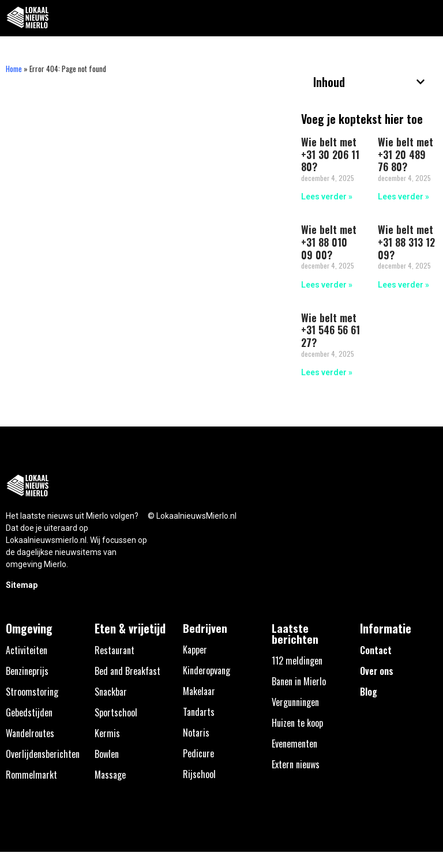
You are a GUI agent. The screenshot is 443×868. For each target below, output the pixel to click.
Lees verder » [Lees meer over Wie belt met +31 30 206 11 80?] (327, 197)
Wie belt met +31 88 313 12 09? (406, 242)
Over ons (377, 671)
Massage (110, 775)
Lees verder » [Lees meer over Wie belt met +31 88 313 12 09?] (403, 285)
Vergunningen (295, 702)
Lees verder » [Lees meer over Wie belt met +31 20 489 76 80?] (403, 197)
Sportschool (116, 712)
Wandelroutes (30, 733)
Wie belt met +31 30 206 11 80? (330, 154)
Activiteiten (27, 650)
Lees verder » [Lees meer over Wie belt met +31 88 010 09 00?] (327, 285)
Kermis (107, 733)
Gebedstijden (29, 712)
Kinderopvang (207, 670)
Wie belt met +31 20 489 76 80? (406, 154)
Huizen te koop (297, 723)
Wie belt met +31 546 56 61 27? (331, 330)
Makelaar (199, 691)
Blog (369, 692)
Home (14, 69)
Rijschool (199, 774)
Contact (376, 650)
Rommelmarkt (31, 775)
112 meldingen (297, 661)
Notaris (196, 733)
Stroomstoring (32, 692)
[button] (428, 18)
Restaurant (114, 650)
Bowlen (107, 754)
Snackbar (111, 692)
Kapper (195, 650)
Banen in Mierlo (299, 681)
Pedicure (198, 753)
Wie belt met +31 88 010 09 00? (329, 242)
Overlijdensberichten (43, 754)
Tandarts (199, 712)
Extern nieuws (296, 764)
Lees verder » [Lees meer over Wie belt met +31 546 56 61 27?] (327, 372)
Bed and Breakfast (127, 671)
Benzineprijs (27, 671)
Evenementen (294, 744)
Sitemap (22, 585)
